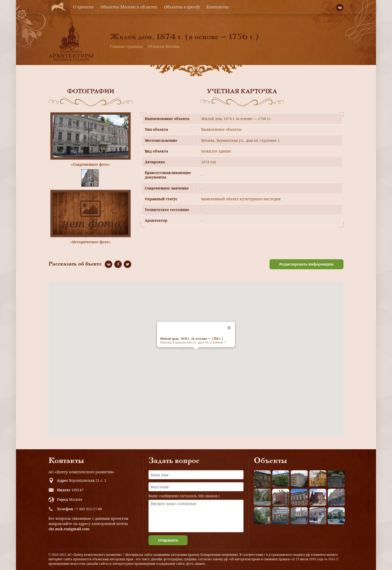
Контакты (218, 7)
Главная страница (126, 46)
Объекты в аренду (182, 7)
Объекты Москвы (164, 46)
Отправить (168, 540)
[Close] (229, 328)
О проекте (83, 7)
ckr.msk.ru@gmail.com (69, 529)
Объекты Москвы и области (129, 7)
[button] (196, 355)
